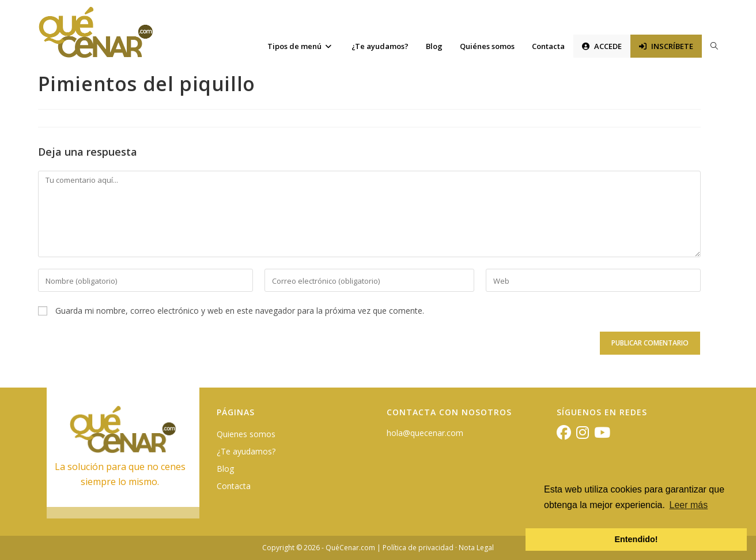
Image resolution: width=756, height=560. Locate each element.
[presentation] (117, 351)
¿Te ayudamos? (246, 451)
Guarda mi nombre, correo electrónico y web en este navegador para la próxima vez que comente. (240, 311)
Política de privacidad (418, 548)
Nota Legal (476, 548)
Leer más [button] (689, 505)
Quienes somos (246, 434)
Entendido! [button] (636, 539)
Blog (225, 469)
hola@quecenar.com (425, 433)
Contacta (234, 486)
